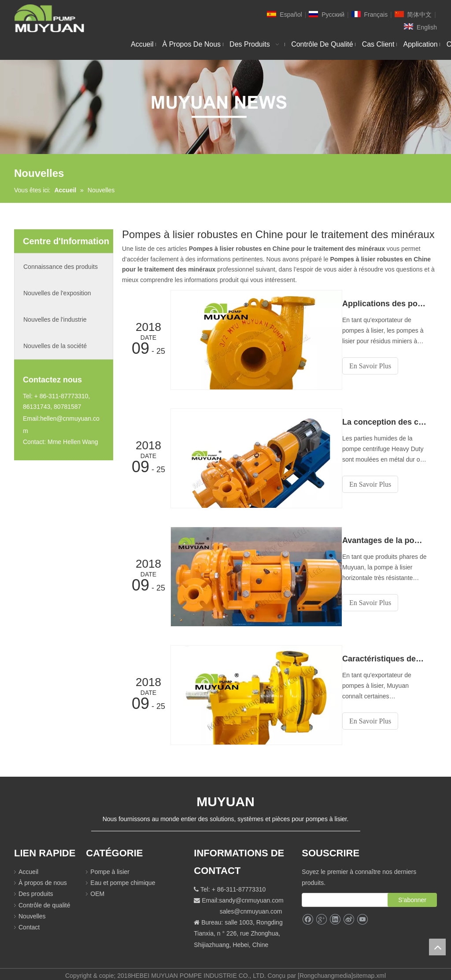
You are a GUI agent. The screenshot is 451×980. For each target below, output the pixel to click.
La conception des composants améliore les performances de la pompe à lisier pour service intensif (389, 421)
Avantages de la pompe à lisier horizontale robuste (389, 538)
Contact (29, 922)
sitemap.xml (369, 970)
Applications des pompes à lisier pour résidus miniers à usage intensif (389, 304)
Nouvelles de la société (55, 346)
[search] (353, 895)
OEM (97, 888)
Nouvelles (32, 911)
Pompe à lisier (110, 866)
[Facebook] (308, 914)
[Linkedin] (335, 914)
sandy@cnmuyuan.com (251, 895)
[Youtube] (362, 914)
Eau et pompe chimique (123, 877)
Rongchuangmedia (325, 970)
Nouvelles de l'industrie (55, 319)
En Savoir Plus (378, 366)
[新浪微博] (349, 914)
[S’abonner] (412, 895)
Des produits (36, 888)
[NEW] (225, 107)
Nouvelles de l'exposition (57, 293)
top (437, 947)
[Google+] (321, 914)
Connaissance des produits (61, 267)
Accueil (28, 866)
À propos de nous (43, 877)
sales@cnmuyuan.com (251, 906)
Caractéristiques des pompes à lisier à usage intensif (389, 655)
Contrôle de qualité (44, 899)
